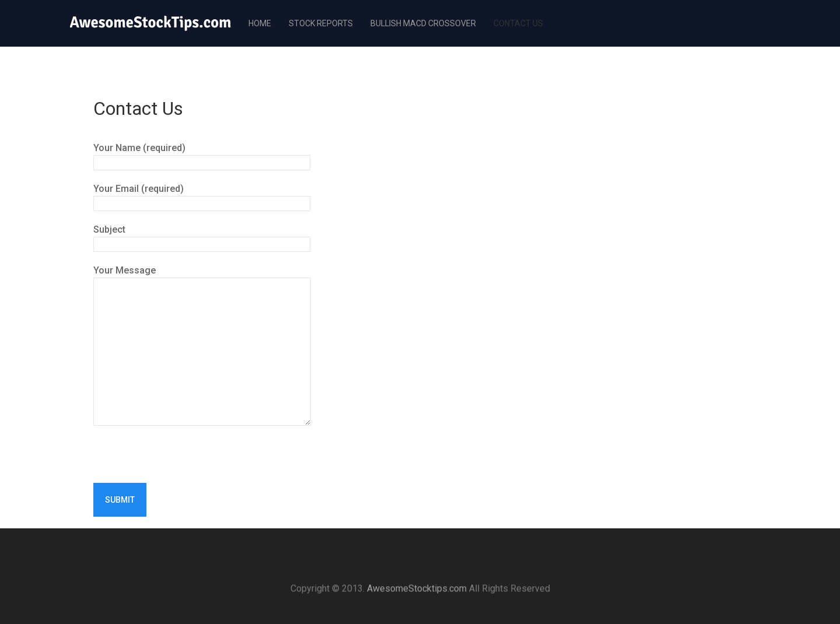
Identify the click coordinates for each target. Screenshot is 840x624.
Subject (202, 236)
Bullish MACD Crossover (423, 23)
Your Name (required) (202, 155)
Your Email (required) (202, 196)
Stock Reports (321, 23)
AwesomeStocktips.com (417, 595)
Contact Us (518, 23)
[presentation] (182, 460)
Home (260, 23)
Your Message (202, 277)
